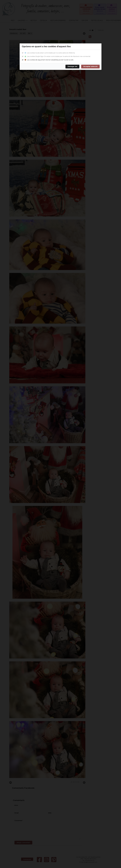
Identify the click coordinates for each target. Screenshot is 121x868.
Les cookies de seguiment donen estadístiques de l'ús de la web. (49, 60)
